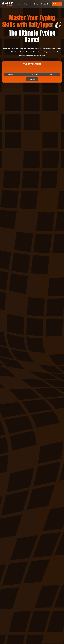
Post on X (45, 4)
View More (32, 79)
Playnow (28, 4)
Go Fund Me (57, 4)
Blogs (36, 4)
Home (19, 4)
